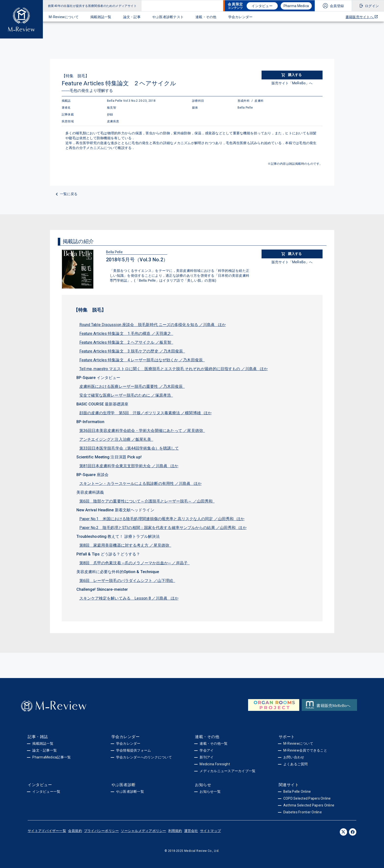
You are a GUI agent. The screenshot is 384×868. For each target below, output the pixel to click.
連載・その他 (206, 17)
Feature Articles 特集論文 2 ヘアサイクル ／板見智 (126, 342)
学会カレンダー (240, 17)
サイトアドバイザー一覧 (47, 831)
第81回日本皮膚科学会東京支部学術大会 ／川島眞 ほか (129, 466)
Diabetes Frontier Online (303, 812)
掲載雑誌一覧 (101, 17)
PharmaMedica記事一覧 (52, 757)
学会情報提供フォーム (134, 750)
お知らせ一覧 (210, 792)
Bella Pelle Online (297, 792)
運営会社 (191, 831)
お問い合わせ (294, 757)
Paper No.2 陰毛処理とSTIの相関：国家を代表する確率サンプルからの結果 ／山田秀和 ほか (163, 528)
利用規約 (175, 831)
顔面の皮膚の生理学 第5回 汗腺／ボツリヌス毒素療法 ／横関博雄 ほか (146, 413)
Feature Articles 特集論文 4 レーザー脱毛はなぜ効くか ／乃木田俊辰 (142, 360)
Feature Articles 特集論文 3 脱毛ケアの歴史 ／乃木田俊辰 (132, 351)
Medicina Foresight (215, 764)
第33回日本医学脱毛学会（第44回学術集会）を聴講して (129, 448)
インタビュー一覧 (46, 792)
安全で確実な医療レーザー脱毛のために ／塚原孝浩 (126, 395)
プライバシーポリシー (102, 831)
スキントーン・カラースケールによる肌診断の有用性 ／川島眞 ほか (140, 484)
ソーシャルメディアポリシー (143, 831)
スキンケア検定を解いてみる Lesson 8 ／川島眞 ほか (129, 598)
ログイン (372, 6)
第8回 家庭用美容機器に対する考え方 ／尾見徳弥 (125, 545)
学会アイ (207, 750)
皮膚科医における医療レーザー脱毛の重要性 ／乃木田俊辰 (132, 386)
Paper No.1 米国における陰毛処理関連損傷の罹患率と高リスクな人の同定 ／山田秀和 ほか (162, 519)
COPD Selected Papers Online (307, 798)
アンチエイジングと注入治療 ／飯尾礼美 (116, 439)
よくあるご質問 (296, 764)
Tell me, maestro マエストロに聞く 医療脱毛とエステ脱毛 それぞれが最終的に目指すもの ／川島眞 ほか (174, 369)
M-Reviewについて (64, 17)
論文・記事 (132, 17)
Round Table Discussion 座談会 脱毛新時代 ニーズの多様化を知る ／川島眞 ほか (153, 325)
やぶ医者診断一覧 (130, 792)
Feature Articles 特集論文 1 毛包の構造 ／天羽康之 (126, 333)
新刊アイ (207, 757)
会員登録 (337, 6)
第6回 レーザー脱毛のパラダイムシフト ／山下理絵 (127, 581)
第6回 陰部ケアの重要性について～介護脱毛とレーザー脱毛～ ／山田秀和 (147, 501)
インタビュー (262, 6)
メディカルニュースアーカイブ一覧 (228, 771)
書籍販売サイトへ (362, 17)
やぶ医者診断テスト (168, 17)
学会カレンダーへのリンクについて (144, 757)
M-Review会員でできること (305, 750)
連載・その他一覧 (214, 743)
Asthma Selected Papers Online (309, 805)
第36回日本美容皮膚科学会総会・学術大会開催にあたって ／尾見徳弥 (142, 431)
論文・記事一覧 (45, 750)
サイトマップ (211, 831)
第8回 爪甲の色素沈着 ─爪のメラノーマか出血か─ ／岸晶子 (135, 563)
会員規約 (75, 831)
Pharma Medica (296, 6)
